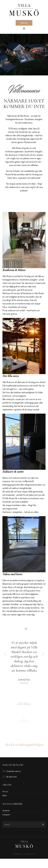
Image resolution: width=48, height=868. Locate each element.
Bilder (5, 798)
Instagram (6, 817)
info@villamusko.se (13, 774)
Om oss (5, 794)
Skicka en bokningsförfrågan (24, 747)
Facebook (6, 813)
